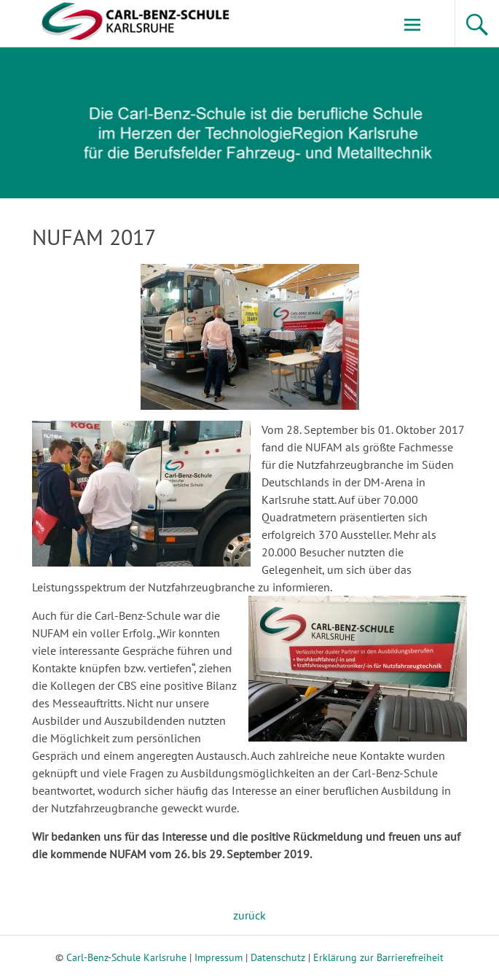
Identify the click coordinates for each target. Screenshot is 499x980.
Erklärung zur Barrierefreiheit (378, 957)
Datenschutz (278, 957)
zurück (249, 915)
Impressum (219, 957)
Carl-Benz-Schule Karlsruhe (126, 957)
